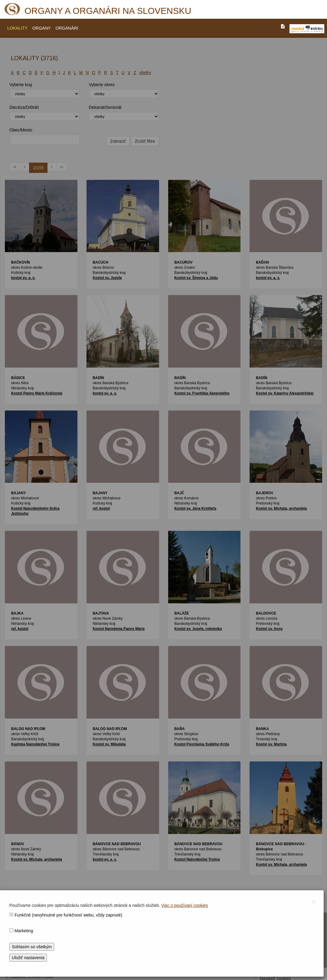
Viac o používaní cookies (185, 905)
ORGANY (42, 28)
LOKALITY (17, 28)
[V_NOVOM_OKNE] (307, 29)
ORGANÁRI (67, 28)
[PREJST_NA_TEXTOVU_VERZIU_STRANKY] (283, 26)
